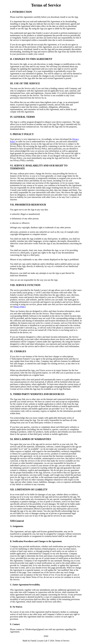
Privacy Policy (19, 307)
